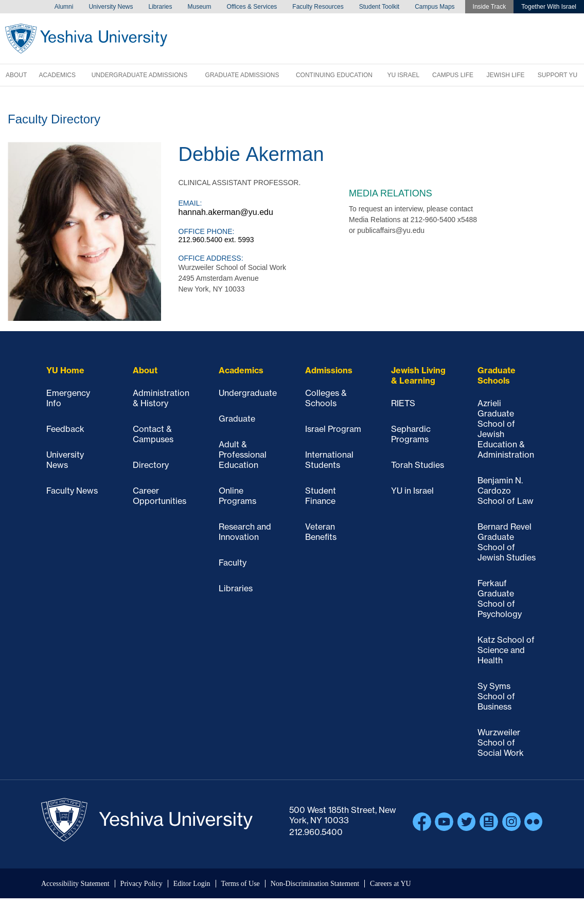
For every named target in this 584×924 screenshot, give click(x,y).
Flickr (534, 822)
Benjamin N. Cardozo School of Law (506, 491)
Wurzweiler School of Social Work (501, 742)
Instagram (511, 822)
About (16, 75)
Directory (151, 465)
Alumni (64, 7)
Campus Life (453, 75)
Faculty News (72, 491)
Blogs (489, 822)
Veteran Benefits (321, 532)
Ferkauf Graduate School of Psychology (500, 599)
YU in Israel (412, 491)
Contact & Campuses (153, 434)
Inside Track (490, 7)
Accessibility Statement (75, 884)
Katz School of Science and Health (506, 650)
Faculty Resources (318, 7)
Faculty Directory (54, 119)
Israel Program (333, 429)
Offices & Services (252, 7)
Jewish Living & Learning (418, 375)
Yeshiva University (86, 39)
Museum (200, 7)
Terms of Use (241, 884)
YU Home (65, 370)
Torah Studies (418, 465)
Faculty (233, 563)
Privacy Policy (141, 884)
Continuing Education (334, 75)
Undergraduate (248, 393)
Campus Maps (435, 7)
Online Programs (237, 496)
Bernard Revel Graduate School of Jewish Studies (507, 542)
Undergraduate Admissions (139, 75)
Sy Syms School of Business (496, 696)
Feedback (65, 429)
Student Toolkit (379, 7)
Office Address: (211, 258)
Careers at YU (391, 884)
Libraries (160, 7)
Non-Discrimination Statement (315, 884)
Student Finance (321, 496)
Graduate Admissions (242, 75)
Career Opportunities (160, 496)
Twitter (467, 822)
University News (111, 7)
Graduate (237, 419)
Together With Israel (549, 7)
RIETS (403, 403)
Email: (190, 203)
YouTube (444, 822)
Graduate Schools (497, 375)
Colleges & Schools (326, 398)
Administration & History (161, 398)
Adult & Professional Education (243, 455)
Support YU (558, 75)
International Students (329, 460)
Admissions (329, 370)
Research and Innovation (245, 532)
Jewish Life (505, 75)
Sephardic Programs (411, 434)
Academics (57, 75)
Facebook (422, 822)
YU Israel (403, 75)
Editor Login (192, 884)
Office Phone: (207, 231)
